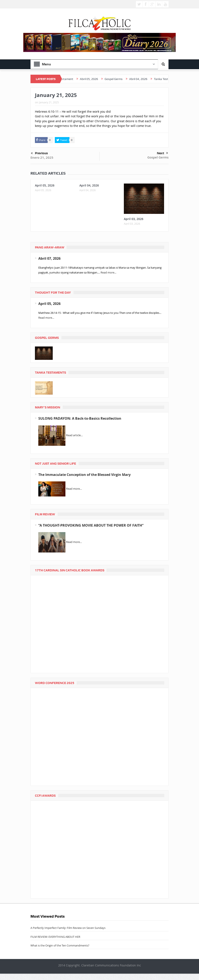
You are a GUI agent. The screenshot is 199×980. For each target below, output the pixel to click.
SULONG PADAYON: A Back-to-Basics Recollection (80, 418)
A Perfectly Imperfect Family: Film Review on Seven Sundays (68, 928)
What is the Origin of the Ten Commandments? (60, 945)
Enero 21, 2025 (42, 158)
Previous (39, 153)
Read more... (108, 272)
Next (162, 153)
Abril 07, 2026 (49, 258)
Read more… (46, 318)
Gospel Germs (158, 157)
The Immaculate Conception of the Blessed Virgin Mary (84, 475)
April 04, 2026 (89, 185)
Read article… (74, 435)
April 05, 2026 (45, 185)
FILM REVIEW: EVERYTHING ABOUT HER (55, 937)
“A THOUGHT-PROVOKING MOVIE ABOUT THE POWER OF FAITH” (91, 525)
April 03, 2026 (134, 219)
